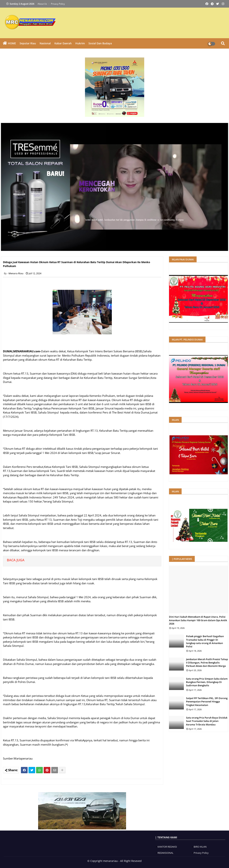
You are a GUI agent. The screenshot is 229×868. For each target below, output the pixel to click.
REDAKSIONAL (166, 853)
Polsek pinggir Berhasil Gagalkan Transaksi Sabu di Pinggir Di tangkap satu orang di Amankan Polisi (205, 641)
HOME (12, 43)
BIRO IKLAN (200, 847)
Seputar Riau (28, 43)
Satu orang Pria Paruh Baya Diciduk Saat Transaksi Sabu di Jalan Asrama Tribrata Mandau (207, 721)
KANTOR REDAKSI (167, 847)
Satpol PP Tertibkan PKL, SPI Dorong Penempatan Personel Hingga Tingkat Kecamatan (207, 701)
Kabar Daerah (63, 43)
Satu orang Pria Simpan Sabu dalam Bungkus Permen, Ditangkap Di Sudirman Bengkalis (207, 682)
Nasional (45, 43)
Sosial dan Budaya (100, 43)
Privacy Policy (58, 4)
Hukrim (80, 43)
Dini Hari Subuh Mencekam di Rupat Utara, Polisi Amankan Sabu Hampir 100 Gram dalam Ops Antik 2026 (198, 620)
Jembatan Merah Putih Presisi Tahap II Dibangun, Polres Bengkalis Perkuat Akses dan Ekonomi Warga (207, 663)
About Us (43, 4)
